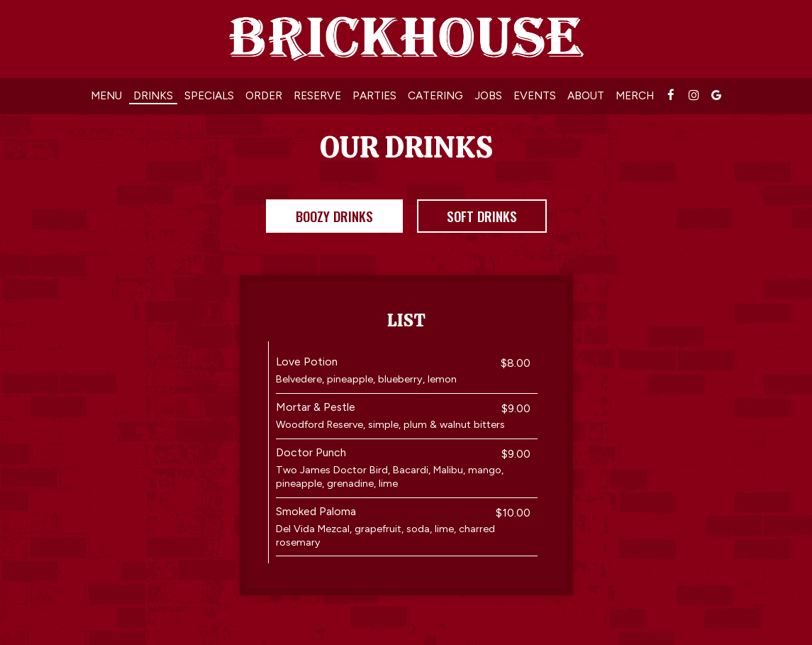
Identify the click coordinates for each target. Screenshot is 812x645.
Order (264, 95)
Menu (106, 95)
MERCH (635, 95)
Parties (374, 95)
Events (535, 95)
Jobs (488, 95)
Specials (209, 95)
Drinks (153, 95)
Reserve (317, 95)
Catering (435, 95)
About (586, 95)
